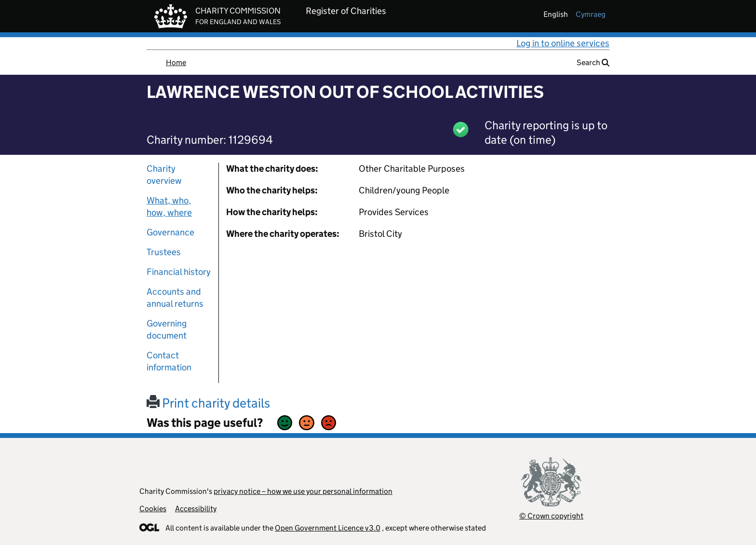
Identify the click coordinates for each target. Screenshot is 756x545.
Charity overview (164, 175)
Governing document (167, 329)
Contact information (169, 361)
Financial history (179, 272)
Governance (170, 232)
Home (176, 62)
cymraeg (591, 14)
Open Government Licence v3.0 (328, 528)
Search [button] (593, 62)
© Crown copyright (551, 516)
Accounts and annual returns (175, 298)
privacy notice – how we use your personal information (303, 491)
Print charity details (208, 403)
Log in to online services (563, 43)
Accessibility (196, 509)
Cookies (153, 509)
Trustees (164, 252)
